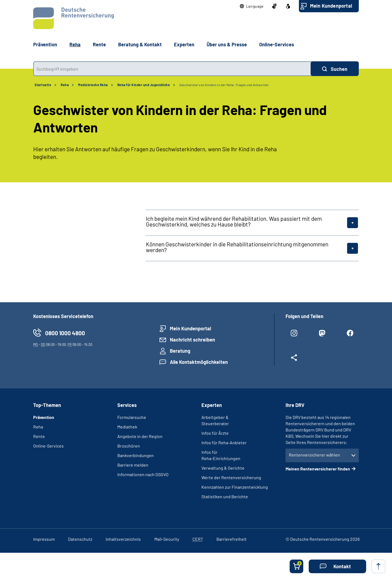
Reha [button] (75, 44)
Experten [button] (184, 44)
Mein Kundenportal (331, 6)
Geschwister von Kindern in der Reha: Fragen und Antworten (224, 85)
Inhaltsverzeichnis (123, 539)
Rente (39, 436)
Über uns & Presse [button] (227, 44)
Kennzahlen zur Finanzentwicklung (235, 487)
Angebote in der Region (140, 436)
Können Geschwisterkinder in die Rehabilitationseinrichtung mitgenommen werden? (237, 247)
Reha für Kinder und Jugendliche (144, 85)
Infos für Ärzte (215, 433)
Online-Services (277, 44)
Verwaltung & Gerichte (223, 468)
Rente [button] (99, 44)
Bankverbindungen (136, 455)
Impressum (44, 539)
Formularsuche (132, 417)
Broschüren (129, 446)
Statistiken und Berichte (225, 496)
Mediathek (127, 427)
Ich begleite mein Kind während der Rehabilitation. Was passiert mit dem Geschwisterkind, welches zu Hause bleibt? (234, 221)
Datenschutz (80, 539)
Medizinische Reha (93, 85)
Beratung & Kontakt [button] (140, 44)
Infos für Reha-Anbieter (224, 442)
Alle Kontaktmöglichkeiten (199, 362)
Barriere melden (133, 465)
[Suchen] (335, 69)
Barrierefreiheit (232, 539)
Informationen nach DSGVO (143, 474)
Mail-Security (167, 539)
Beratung (180, 351)
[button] (252, 6)
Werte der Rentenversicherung (231, 477)
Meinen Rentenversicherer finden (318, 469)
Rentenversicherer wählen (314, 455)
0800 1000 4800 (65, 333)
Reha (65, 85)
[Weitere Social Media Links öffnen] (294, 360)
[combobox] (172, 69)
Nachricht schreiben (192, 340)
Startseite (43, 85)
